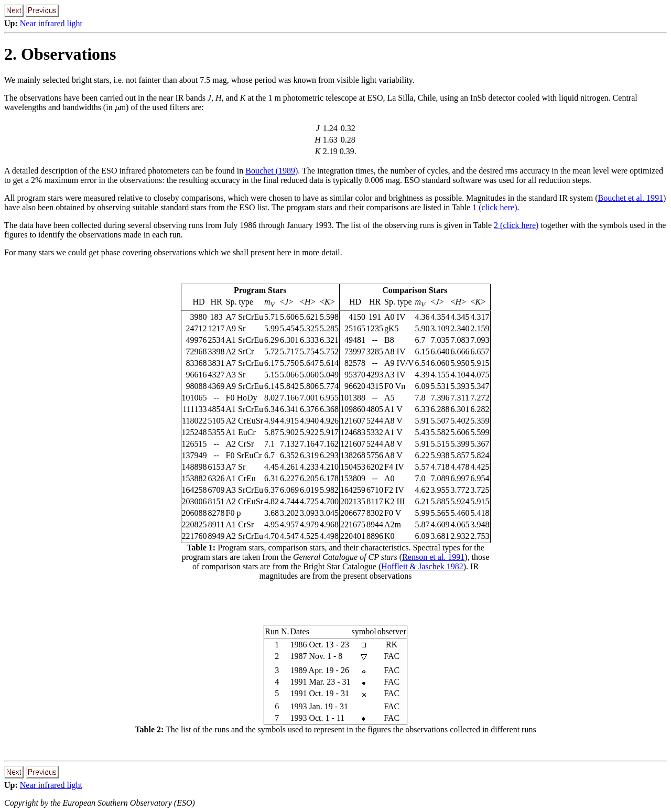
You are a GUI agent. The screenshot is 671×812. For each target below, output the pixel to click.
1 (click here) (495, 207)
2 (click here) (516, 225)
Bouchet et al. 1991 (631, 198)
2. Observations (60, 54)
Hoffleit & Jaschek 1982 (422, 566)
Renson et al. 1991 (433, 557)
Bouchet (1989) (272, 171)
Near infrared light (51, 23)
